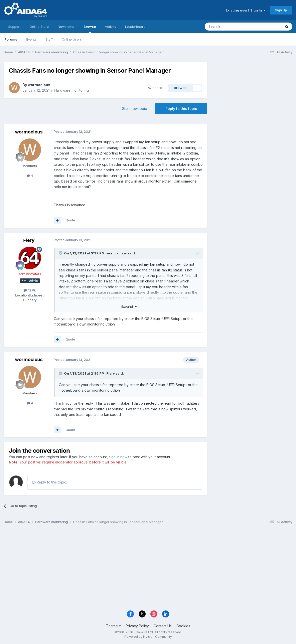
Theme (113, 626)
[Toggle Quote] (61, 253)
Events (31, 39)
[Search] (230, 27)
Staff (49, 39)
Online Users (72, 39)
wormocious (39, 85)
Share (155, 88)
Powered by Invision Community (148, 637)
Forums (11, 39)
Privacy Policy (137, 626)
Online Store (39, 27)
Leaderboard (135, 27)
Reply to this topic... (50, 482)
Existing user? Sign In (245, 10)
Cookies (183, 626)
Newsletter (66, 27)
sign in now (118, 457)
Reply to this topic (181, 109)
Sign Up (281, 10)
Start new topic (134, 109)
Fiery (29, 240)
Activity (110, 27)
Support (14, 27)
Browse (90, 29)
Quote (70, 220)
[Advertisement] (252, 96)
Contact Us (163, 626)
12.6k (30, 290)
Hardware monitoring (72, 90)
